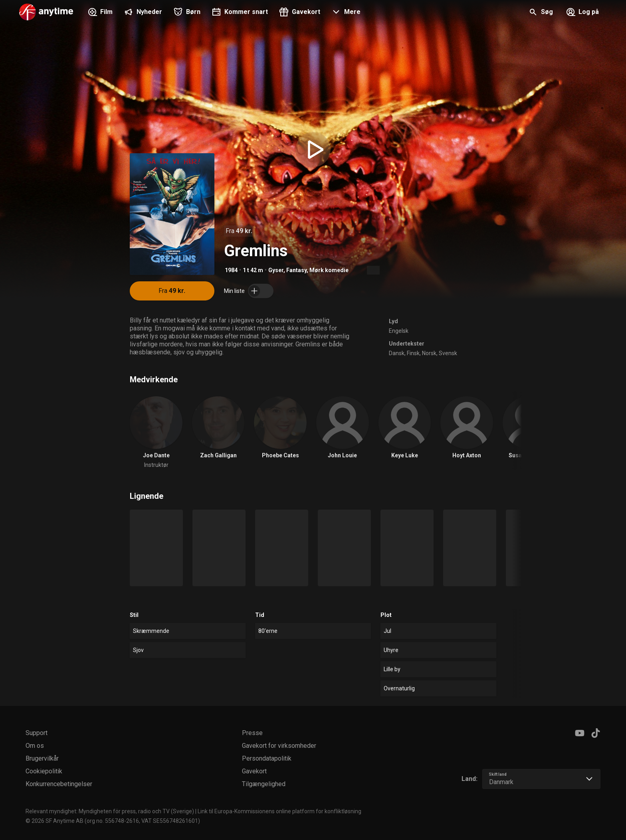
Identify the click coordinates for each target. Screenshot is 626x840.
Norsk (429, 353)
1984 (231, 270)
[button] (345, 13)
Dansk (397, 353)
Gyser (276, 270)
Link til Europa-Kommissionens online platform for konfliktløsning (279, 811)
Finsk (413, 353)
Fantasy (296, 270)
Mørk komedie (329, 270)
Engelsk (399, 331)
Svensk (448, 353)
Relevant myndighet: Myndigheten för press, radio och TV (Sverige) (110, 811)
